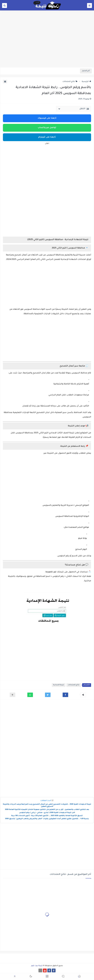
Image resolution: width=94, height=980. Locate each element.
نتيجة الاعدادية (59, 685)
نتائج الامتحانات (70, 82)
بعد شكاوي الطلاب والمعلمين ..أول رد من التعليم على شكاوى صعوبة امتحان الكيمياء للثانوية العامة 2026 (47, 810)
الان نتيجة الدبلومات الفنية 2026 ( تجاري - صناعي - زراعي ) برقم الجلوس (47, 813)
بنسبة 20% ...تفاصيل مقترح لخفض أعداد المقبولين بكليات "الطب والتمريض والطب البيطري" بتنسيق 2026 (47, 819)
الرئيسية (86, 82)
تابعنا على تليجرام (47, 137)
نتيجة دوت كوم (37, 966)
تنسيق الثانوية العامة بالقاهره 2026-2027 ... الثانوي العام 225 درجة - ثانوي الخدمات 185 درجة (47, 816)
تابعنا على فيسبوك (47, 118)
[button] (65, 695)
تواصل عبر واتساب (47, 128)
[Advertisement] (47, 46)
